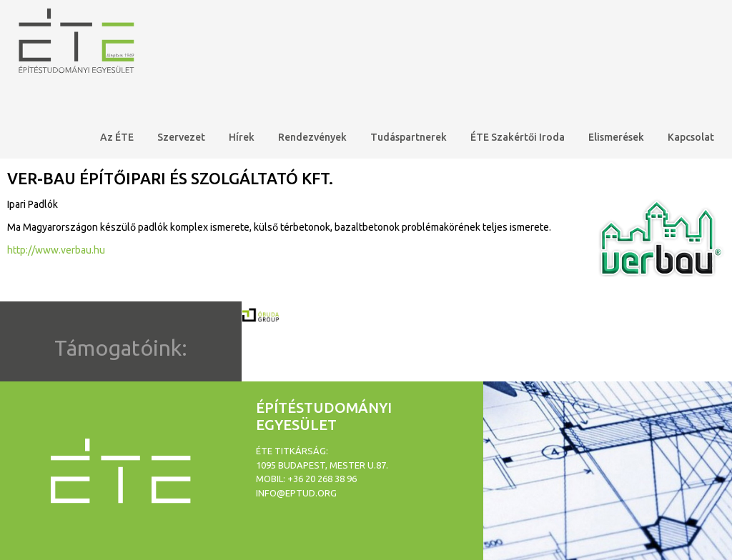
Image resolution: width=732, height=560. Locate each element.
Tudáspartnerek (409, 137)
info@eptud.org (296, 493)
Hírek (242, 137)
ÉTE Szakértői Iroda (518, 137)
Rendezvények (312, 137)
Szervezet (181, 137)
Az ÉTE (117, 137)
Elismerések (616, 137)
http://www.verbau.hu (56, 250)
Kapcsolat (691, 137)
